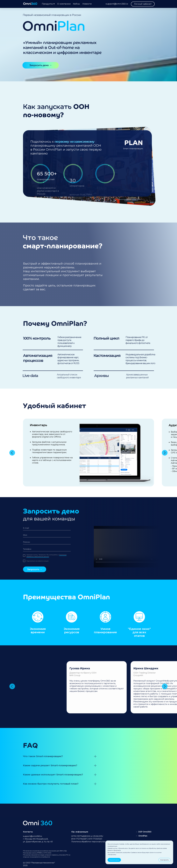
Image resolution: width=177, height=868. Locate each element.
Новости (87, 4)
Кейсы (76, 4)
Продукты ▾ (48, 4)
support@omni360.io (117, 4)
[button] (41, 65)
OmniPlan (143, 836)
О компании (64, 4)
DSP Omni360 (145, 832)
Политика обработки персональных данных (92, 842)
